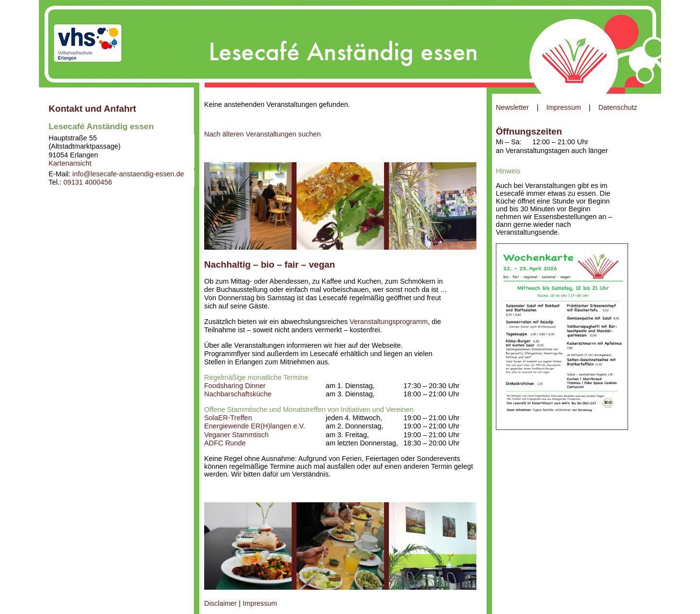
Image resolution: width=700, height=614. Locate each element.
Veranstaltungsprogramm (389, 322)
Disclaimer (220, 603)
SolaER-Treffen (228, 418)
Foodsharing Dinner (235, 386)
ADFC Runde (225, 443)
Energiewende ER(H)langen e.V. (254, 426)
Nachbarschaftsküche (238, 394)
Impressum (564, 107)
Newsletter (512, 107)
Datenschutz (618, 107)
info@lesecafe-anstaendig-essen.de (128, 174)
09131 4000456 (87, 182)
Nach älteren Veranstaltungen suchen (262, 134)
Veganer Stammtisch (236, 435)
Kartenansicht (70, 163)
